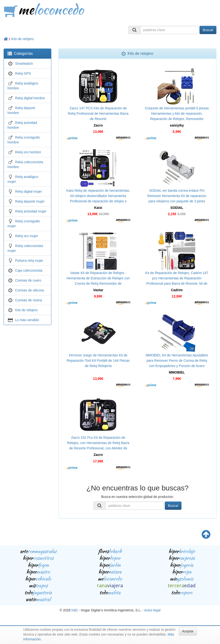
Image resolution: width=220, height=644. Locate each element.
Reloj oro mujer (27, 236)
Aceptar (188, 631)
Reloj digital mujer (29, 191)
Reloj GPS (23, 73)
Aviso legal (152, 610)
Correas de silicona (30, 290)
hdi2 (74, 610)
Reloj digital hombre (30, 98)
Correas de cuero (28, 280)
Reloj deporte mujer (30, 201)
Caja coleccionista (29, 270)
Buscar (208, 30)
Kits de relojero (23, 39)
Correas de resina (29, 300)
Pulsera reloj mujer (29, 261)
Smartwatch (24, 64)
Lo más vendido (27, 320)
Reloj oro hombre (28, 152)
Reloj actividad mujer (31, 211)
